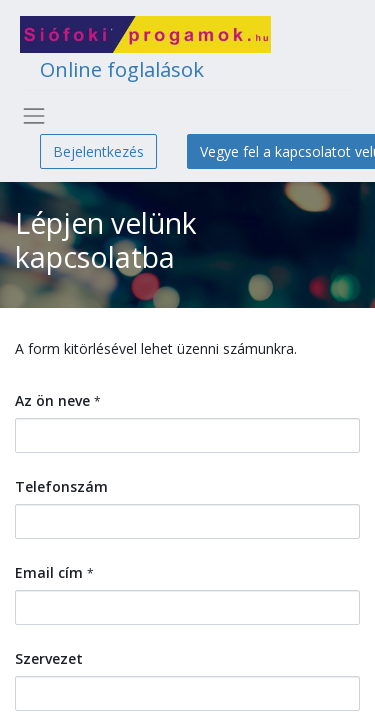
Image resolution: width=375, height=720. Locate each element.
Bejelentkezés (98, 151)
